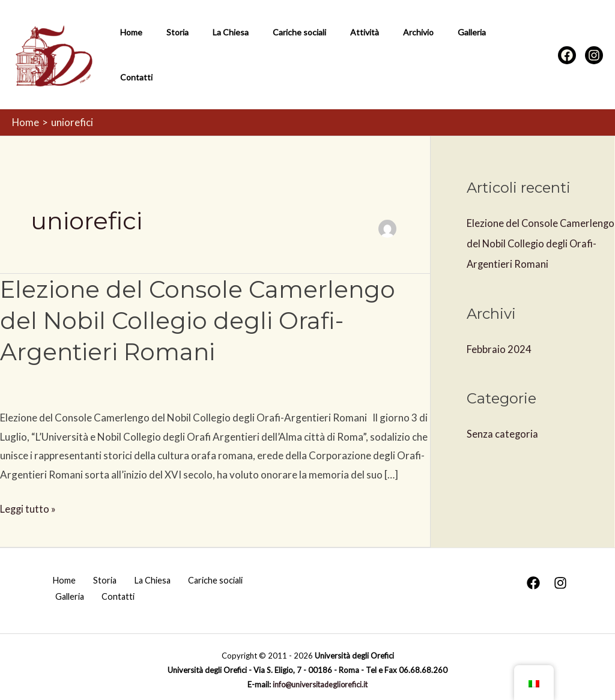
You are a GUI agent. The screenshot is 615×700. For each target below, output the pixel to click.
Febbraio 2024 (499, 342)
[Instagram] (594, 52)
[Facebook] (567, 52)
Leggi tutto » (29, 501)
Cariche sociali (274, 51)
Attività (332, 51)
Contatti (472, 51)
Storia (167, 51)
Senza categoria (503, 427)
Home (128, 51)
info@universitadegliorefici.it (320, 678)
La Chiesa (213, 51)
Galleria (425, 51)
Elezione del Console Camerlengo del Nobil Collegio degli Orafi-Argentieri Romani (203, 314)
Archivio (379, 51)
